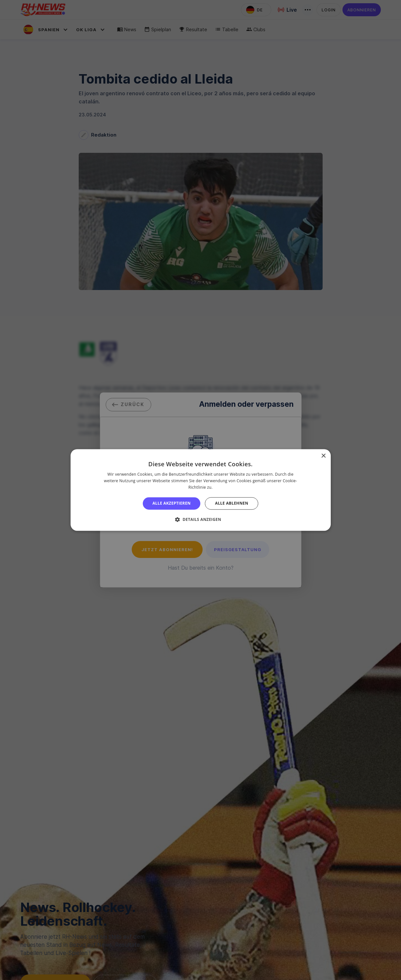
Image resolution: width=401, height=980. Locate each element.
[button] (200, 520)
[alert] (200, 490)
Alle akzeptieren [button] (172, 503)
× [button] (323, 456)
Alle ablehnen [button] (232, 503)
